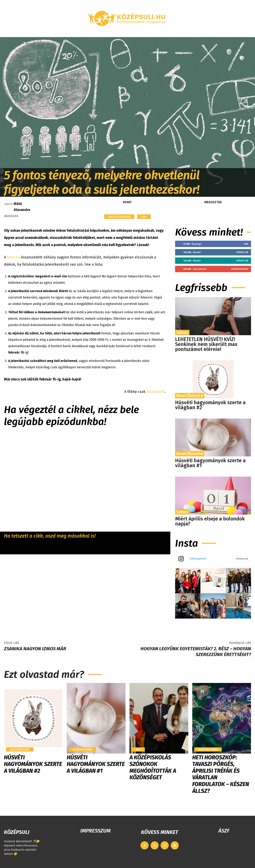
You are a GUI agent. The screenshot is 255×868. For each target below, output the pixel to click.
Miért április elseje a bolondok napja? (210, 521)
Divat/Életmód (119, 217)
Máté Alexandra (22, 207)
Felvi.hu (13, 257)
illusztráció (155, 392)
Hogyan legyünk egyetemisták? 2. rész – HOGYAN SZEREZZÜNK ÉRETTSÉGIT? (196, 652)
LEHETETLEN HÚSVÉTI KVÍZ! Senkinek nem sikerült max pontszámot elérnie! (206, 344)
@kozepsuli (198, 558)
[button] (224, 32)
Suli (144, 217)
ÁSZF (224, 831)
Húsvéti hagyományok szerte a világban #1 (210, 463)
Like (246, 244)
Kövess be (242, 252)
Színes (182, 332)
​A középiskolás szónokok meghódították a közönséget (153, 768)
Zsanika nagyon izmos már (35, 649)
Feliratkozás (240, 269)
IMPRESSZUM (95, 831)
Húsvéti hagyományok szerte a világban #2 (210, 405)
